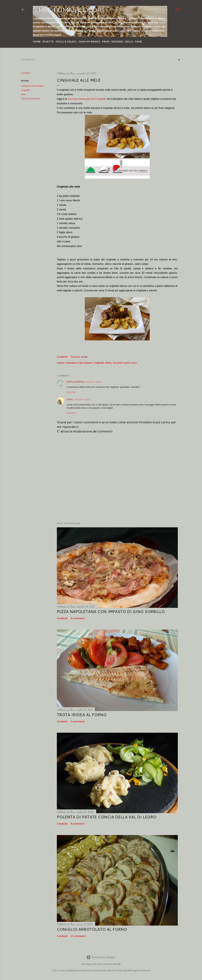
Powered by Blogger (101, 957)
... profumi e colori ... (71, 10)
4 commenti (78, 619)
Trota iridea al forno (82, 715)
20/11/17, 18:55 (82, 399)
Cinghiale (25, 90)
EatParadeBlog (75, 381)
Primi (106, 42)
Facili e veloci (66, 42)
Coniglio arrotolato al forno (92, 929)
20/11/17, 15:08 (93, 382)
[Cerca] (178, 10)
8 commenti (78, 824)
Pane (138, 42)
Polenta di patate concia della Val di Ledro (107, 817)
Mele (23, 95)
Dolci (129, 42)
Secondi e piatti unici (31, 99)
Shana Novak (113, 964)
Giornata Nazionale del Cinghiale (87, 99)
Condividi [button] (25, 73)
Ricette (48, 42)
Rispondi (72, 392)
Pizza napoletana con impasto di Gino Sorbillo (111, 612)
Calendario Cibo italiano (32, 86)
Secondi (117, 42)
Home (37, 42)
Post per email (79, 357)
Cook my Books (89, 42)
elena (70, 399)
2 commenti (78, 722)
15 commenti (78, 936)
